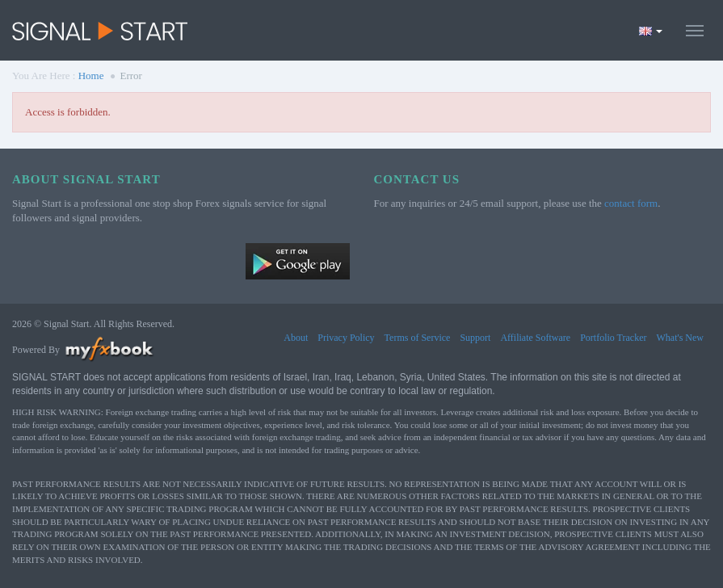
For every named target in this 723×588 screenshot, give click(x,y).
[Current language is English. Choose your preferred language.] (651, 31)
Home (91, 76)
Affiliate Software (535, 338)
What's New (680, 338)
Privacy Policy (346, 338)
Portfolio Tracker (613, 338)
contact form (631, 203)
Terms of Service (418, 338)
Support (475, 338)
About (296, 338)
